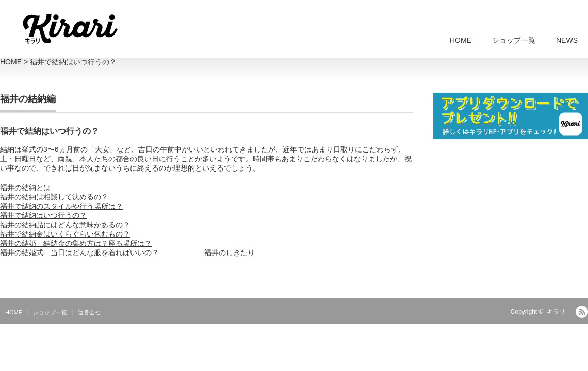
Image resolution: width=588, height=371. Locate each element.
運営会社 (89, 312)
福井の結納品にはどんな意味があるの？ (65, 225)
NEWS (567, 40)
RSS (582, 312)
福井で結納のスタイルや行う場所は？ (61, 206)
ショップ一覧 (514, 40)
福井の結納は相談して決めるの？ (54, 197)
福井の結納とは (25, 188)
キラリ (556, 312)
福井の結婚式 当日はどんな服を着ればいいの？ (79, 252)
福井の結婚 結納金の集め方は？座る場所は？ (76, 243)
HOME (461, 40)
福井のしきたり (230, 252)
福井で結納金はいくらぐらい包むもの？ (65, 234)
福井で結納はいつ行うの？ (43, 215)
